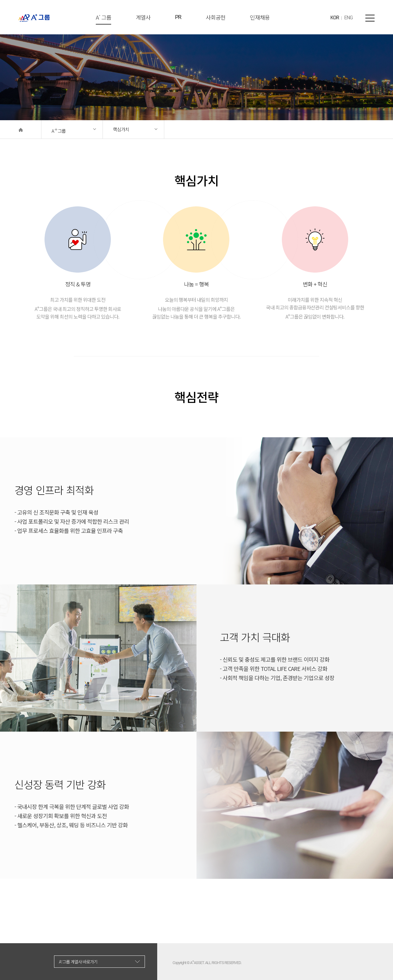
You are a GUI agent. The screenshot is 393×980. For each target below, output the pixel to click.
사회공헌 (216, 17)
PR (178, 17)
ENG (348, 18)
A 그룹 (103, 19)
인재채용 (260, 17)
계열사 (143, 17)
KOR (335, 18)
